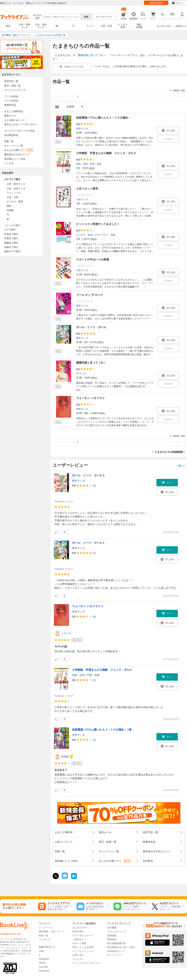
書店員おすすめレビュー (17, 154)
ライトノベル (14, 193)
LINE (41, 951)
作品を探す (78, 932)
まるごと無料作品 (14, 111)
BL (57, 26)
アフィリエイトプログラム (86, 963)
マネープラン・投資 (105, 235)
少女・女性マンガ (41, 26)
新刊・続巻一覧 (12, 86)
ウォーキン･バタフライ (124, 55)
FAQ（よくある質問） (84, 947)
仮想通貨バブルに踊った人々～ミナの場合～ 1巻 (102, 730)
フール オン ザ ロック (90, 295)
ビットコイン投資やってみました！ (98, 224)
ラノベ (90, 26)
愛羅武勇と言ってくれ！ (92, 55)
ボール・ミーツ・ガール (91, 327)
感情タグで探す (12, 251)
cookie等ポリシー (116, 951)
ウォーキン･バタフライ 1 (88, 606)
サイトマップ (114, 955)
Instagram (44, 959)
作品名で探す (11, 234)
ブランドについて (116, 932)
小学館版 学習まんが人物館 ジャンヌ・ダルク (106, 153)
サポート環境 (79, 943)
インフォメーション (83, 951)
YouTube (43, 967)
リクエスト (78, 959)
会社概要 (112, 928)
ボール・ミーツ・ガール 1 (88, 543)
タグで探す (10, 230)
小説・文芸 (106, 26)
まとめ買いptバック (15, 120)
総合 (8, 26)
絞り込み (37, 17)
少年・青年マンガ (25, 26)
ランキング (45, 939)
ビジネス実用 (123, 26)
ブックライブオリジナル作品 (19, 131)
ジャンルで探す (12, 225)
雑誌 (9, 206)
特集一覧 (9, 141)
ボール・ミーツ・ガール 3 (88, 475)
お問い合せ (78, 955)
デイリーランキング (15, 90)
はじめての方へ (165, 26)
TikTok (42, 963)
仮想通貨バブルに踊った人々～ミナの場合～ (103, 118)
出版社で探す (11, 247)
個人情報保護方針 (116, 943)
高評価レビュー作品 (15, 159)
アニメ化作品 (11, 96)
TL (73, 26)
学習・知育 (96, 164)
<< (59, 97)
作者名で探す (11, 238)
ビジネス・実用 (15, 202)
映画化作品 (10, 105)
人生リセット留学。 (88, 189)
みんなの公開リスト (19, 150)
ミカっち (66, 633)
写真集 (10, 210)
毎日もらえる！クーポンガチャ (21, 124)
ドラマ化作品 (11, 101)
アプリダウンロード (83, 936)
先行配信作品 (11, 135)
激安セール (10, 116)
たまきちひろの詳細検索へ (170, 452)
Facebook (44, 971)
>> (178, 97)
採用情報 (112, 936)
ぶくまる (9, 163)
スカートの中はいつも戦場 (93, 259)
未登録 (65, 757)
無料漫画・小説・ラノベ (52, 932)
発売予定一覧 (11, 81)
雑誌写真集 (139, 26)
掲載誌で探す (11, 243)
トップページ (46, 928)
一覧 (181, 466)
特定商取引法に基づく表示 (121, 947)
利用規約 (112, 939)
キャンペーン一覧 (14, 146)
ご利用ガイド (181, 26)
